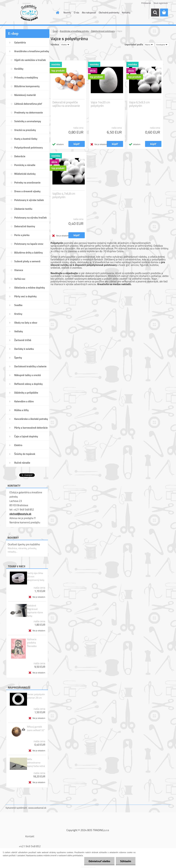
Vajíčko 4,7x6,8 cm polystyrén (64, 195)
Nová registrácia (161, 3)
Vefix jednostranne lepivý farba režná (36, 763)
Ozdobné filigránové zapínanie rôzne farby (35, 611)
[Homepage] (57, 13)
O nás (77, 13)
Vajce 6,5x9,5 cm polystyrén (139, 104)
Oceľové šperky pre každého (24, 544)
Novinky (67, 13)
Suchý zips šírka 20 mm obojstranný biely (36, 577)
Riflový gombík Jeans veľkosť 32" (36, 728)
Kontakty (126, 13)
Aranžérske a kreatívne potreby (74, 31)
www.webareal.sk (37, 808)
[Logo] (29, 13)
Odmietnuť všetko (99, 861)
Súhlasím (126, 861)
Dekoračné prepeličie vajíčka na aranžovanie (66, 104)
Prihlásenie (146, 3)
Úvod (55, 31)
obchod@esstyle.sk (20, 514)
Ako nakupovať (89, 13)
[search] (155, 13)
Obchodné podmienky (109, 13)
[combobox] (149, 45)
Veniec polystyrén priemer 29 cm (36, 696)
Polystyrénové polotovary (103, 31)
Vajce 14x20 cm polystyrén (100, 104)
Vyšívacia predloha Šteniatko (32, 643)
